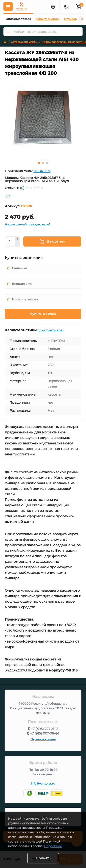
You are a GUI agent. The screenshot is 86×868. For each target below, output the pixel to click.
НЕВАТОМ (42, 171)
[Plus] (17, 239)
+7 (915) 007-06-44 (45, 733)
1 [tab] (39, 163)
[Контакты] (66, 7)
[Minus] (17, 244)
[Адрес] (53, 7)
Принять (43, 858)
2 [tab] (43, 163)
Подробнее (53, 846)
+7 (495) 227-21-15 (45, 729)
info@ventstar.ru (43, 783)
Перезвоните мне (43, 739)
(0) (22, 188)
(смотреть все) (51, 330)
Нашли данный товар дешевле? (28, 224)
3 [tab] (47, 163)
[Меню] (8, 7)
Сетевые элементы (24, 42)
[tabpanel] (43, 117)
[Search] (8, 32)
